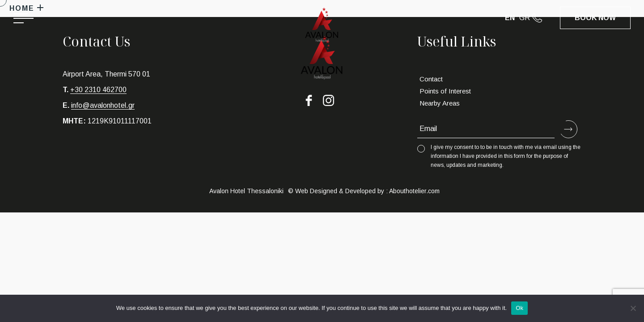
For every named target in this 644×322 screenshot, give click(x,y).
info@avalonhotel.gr (103, 105)
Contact (431, 79)
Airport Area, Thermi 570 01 (106, 74)
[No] (633, 308)
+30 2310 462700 (98, 90)
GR (525, 18)
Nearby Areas (440, 103)
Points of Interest (445, 91)
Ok (519, 308)
